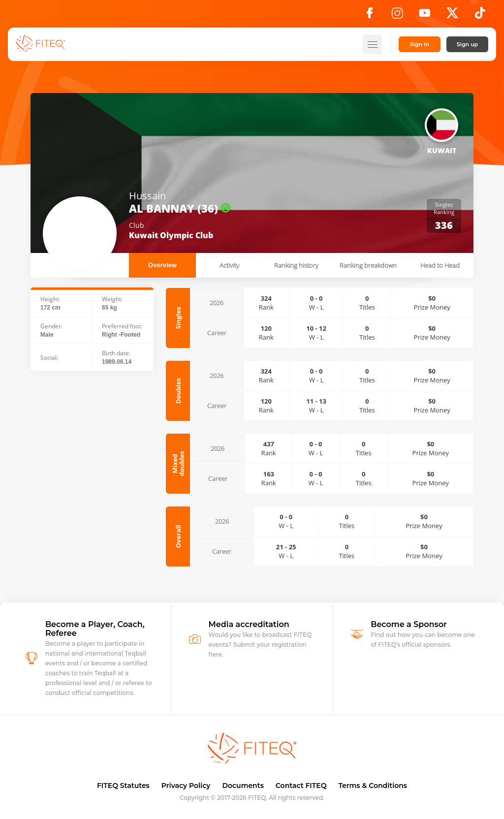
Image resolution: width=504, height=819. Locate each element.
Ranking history (296, 265)
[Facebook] (370, 16)
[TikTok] (480, 16)
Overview (162, 265)
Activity (229, 265)
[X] (452, 16)
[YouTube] (425, 16)
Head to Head (440, 265)
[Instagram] (397, 16)
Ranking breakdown (368, 265)
